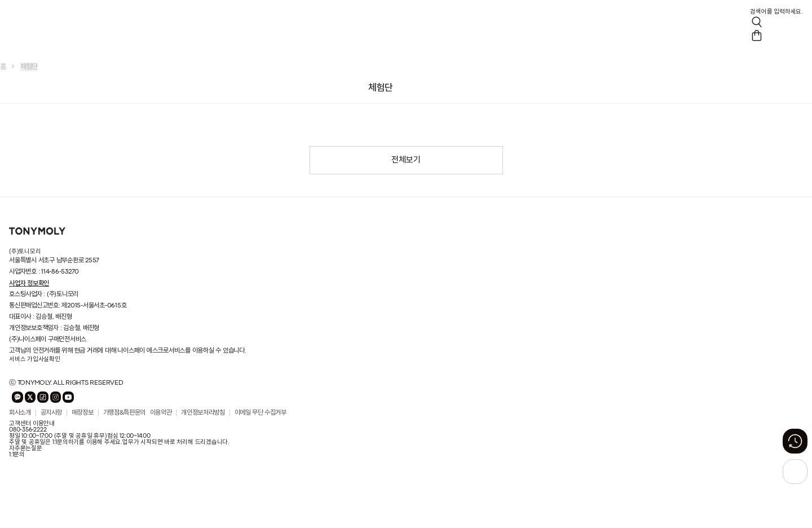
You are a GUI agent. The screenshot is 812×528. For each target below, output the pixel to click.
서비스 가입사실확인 (35, 359)
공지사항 (52, 413)
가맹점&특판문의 (124, 413)
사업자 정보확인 (29, 283)
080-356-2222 (28, 430)
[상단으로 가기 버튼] (795, 472)
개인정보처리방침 (203, 413)
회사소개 (20, 413)
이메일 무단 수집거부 (261, 413)
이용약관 (161, 413)
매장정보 (83, 413)
